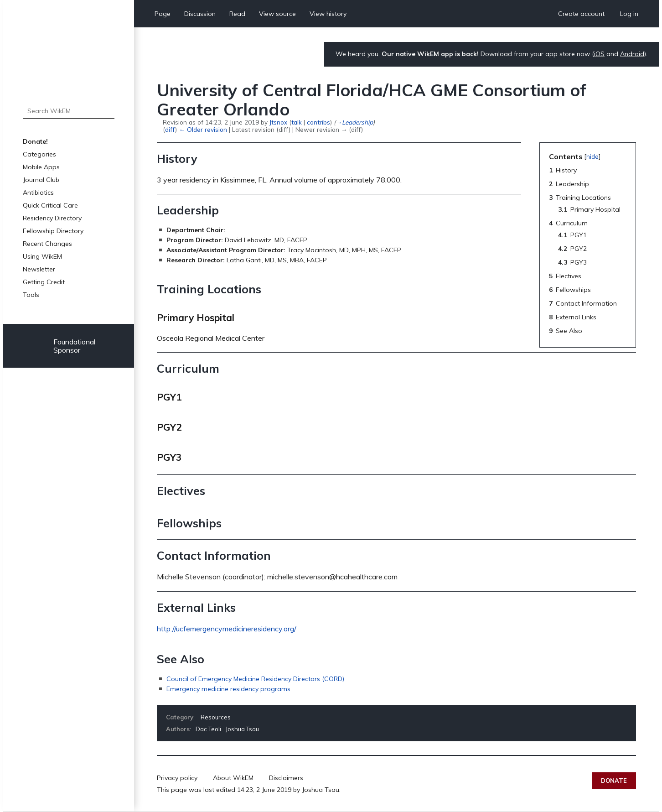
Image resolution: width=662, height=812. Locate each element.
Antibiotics (38, 193)
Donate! (35, 141)
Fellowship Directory (53, 231)
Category (180, 717)
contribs (318, 122)
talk (297, 122)
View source (277, 14)
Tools (31, 295)
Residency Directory (52, 218)
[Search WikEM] (69, 111)
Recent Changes (47, 244)
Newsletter (39, 269)
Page (163, 14)
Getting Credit (44, 282)
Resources (216, 717)
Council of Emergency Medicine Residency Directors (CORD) (255, 679)
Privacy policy (177, 778)
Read (237, 14)
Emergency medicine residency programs (228, 689)
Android (632, 54)
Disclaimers (286, 778)
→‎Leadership (354, 122)
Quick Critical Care (50, 205)
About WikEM (233, 778)
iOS (599, 54)
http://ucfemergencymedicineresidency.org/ (227, 629)
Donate (614, 781)
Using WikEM (42, 256)
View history (328, 14)
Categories (39, 154)
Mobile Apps (41, 167)
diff (170, 129)
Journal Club (41, 180)
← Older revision (203, 129)
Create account (581, 14)
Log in (629, 14)
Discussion (200, 14)
